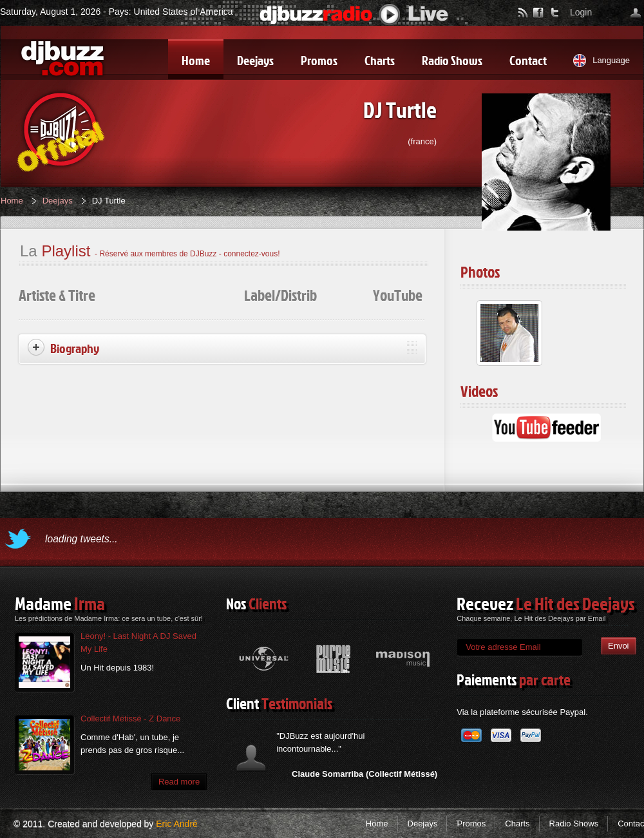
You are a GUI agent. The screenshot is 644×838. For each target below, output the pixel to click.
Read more (179, 782)
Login (581, 12)
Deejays (58, 201)
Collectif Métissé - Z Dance (130, 719)
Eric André (177, 824)
